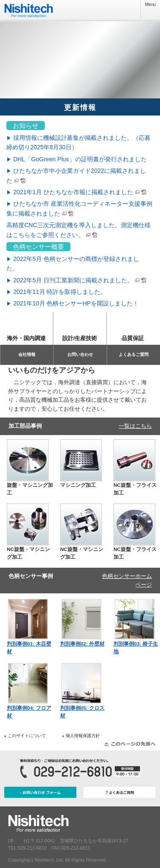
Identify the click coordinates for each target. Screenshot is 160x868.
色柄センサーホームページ (127, 580)
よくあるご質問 (134, 354)
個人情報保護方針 (83, 736)
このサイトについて (27, 736)
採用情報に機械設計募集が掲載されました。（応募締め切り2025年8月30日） (79, 142)
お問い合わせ (80, 354)
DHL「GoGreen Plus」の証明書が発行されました (77, 159)
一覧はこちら (135, 426)
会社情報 (27, 354)
